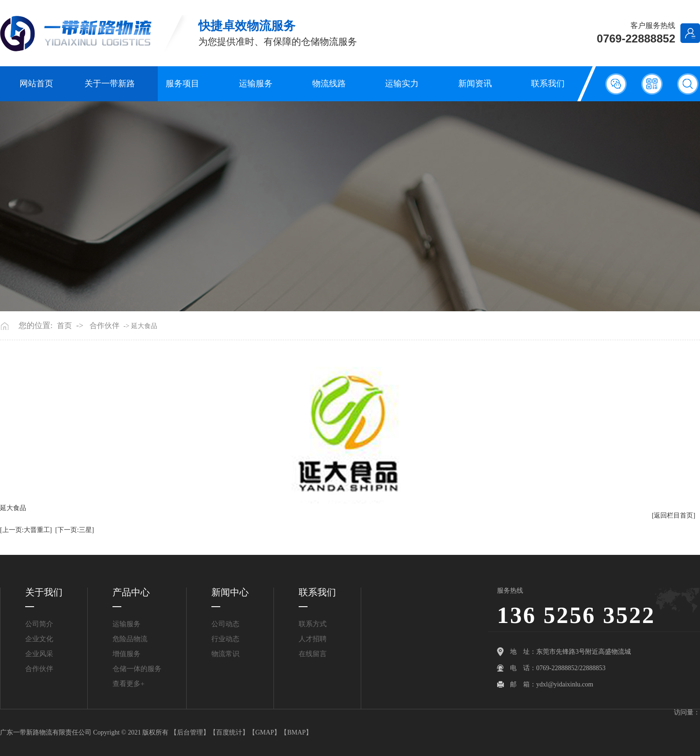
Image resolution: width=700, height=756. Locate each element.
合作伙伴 (105, 326)
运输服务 (256, 84)
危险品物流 (130, 639)
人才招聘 (313, 639)
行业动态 (225, 639)
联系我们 (548, 84)
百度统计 (229, 732)
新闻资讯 (475, 84)
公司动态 (225, 624)
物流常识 (225, 654)
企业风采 (39, 654)
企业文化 (39, 639)
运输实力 (402, 84)
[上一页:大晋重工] (26, 530)
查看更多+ (128, 684)
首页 (64, 326)
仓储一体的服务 (137, 669)
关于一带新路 (110, 84)
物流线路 (329, 84)
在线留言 (313, 654)
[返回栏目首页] (674, 515)
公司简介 (39, 624)
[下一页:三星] (74, 530)
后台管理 (190, 732)
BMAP (296, 732)
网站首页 (36, 84)
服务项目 (182, 84)
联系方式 (313, 624)
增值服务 (126, 654)
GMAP (265, 732)
